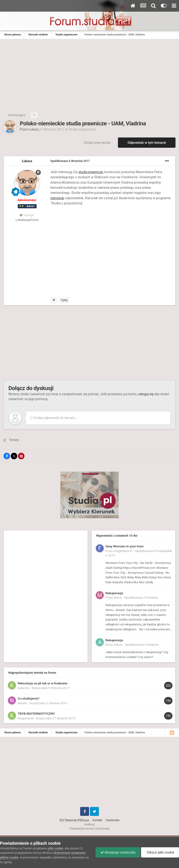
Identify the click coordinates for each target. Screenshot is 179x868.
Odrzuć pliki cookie (160, 852)
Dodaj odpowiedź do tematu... (54, 418)
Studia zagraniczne (83, 129)
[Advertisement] (89, 74)
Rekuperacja (114, 593)
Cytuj (64, 300)
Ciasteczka (113, 820)
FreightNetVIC (123, 551)
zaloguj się (146, 394)
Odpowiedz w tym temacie (147, 143)
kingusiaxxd (26, 718)
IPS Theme (66, 820)
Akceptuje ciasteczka (118, 852)
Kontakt (97, 820)
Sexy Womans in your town (125, 546)
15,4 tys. (27, 215)
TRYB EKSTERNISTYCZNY (36, 714)
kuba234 (24, 688)
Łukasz (34, 129)
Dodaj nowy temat (97, 143)
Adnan (118, 645)
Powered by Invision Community (90, 829)
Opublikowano (70, 161)
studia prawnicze (91, 172)
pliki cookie (56, 848)
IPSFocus (83, 820)
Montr (118, 598)
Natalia (22, 703)
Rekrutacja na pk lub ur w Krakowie (43, 683)
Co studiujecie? (29, 698)
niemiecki (57, 198)
